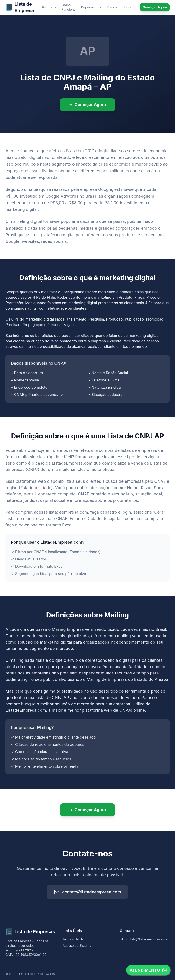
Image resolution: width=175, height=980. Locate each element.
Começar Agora (155, 7)
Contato (128, 7)
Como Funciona (68, 7)
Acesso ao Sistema (77, 946)
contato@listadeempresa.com (87, 892)
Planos (112, 7)
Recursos (49, 7)
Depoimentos (91, 7)
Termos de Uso (74, 939)
